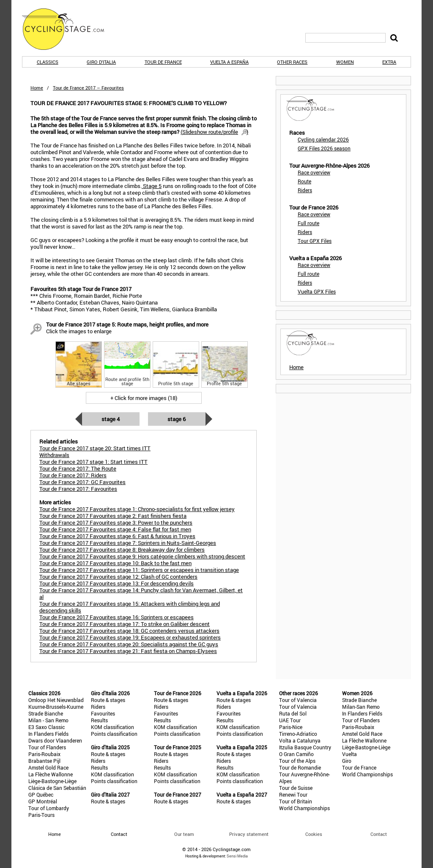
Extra (389, 62)
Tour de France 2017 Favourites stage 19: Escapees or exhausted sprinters (130, 637)
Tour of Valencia (298, 700)
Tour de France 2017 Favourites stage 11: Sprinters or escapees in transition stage (139, 570)
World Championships (304, 808)
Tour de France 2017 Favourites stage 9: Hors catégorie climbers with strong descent (142, 556)
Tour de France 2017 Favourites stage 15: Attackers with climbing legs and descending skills (130, 607)
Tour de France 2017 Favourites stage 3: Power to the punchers (116, 522)
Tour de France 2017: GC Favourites (82, 482)
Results (99, 720)
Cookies (314, 834)
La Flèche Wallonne (51, 774)
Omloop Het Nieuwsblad (56, 700)
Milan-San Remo (361, 707)
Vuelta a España (229, 62)
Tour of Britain (296, 801)
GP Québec (41, 795)
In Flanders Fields (48, 734)
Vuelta (349, 754)
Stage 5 (152, 186)
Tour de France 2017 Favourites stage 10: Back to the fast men (115, 563)
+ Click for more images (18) (144, 398)
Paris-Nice (291, 727)
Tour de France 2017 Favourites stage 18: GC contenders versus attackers (129, 631)
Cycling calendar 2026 (323, 139)
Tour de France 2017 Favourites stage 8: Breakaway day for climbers (122, 550)
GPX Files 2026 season (324, 148)
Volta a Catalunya (300, 740)
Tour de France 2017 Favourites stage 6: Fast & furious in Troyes (117, 536)
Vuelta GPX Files (317, 291)
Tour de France (163, 62)
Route (304, 181)
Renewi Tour (293, 795)
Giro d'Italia (101, 62)
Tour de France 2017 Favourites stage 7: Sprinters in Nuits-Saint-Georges (128, 543)
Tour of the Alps (297, 761)
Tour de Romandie (300, 767)
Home (37, 88)
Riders (305, 190)
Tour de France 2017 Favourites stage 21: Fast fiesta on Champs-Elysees (128, 651)
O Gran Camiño (296, 754)
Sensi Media (237, 856)
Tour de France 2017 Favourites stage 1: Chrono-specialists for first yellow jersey (137, 509)
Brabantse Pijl (44, 761)
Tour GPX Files (315, 241)
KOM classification (112, 727)
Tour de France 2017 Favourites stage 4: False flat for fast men (115, 529)
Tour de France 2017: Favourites (78, 489)
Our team (184, 834)
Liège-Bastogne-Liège (52, 781)
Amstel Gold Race (48, 767)
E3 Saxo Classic (47, 727)
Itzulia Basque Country (305, 747)
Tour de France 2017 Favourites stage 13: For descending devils (116, 583)
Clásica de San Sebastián (57, 788)
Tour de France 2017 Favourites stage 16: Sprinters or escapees (116, 617)
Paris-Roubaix (44, 754)
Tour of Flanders (47, 747)
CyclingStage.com (69, 29)
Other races (292, 62)
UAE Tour (290, 720)
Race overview (314, 172)
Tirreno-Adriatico (298, 734)
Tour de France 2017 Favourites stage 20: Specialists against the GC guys (129, 644)
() (214, 132)
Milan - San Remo (48, 720)
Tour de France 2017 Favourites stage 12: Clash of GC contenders (118, 577)
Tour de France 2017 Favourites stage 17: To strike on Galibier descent (125, 624)
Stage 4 (111, 419)
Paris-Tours (41, 815)
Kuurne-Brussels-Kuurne (56, 707)
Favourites (103, 713)
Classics (48, 62)
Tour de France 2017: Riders (73, 475)
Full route (308, 223)
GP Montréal (43, 801)
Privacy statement (249, 834)
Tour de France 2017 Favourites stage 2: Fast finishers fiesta (113, 516)
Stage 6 (177, 419)
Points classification (114, 734)
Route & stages (108, 700)
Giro (347, 761)
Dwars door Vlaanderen (55, 740)
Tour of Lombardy (49, 808)
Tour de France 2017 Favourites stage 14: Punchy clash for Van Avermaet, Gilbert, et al (141, 593)
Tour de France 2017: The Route (78, 468)
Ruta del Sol (293, 713)
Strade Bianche (46, 713)
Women (345, 62)
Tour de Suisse (296, 788)
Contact (379, 834)
